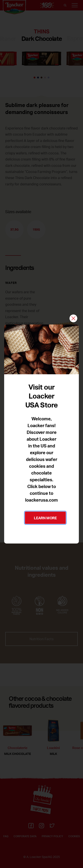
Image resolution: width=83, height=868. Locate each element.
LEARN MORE (45, 518)
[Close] (73, 319)
